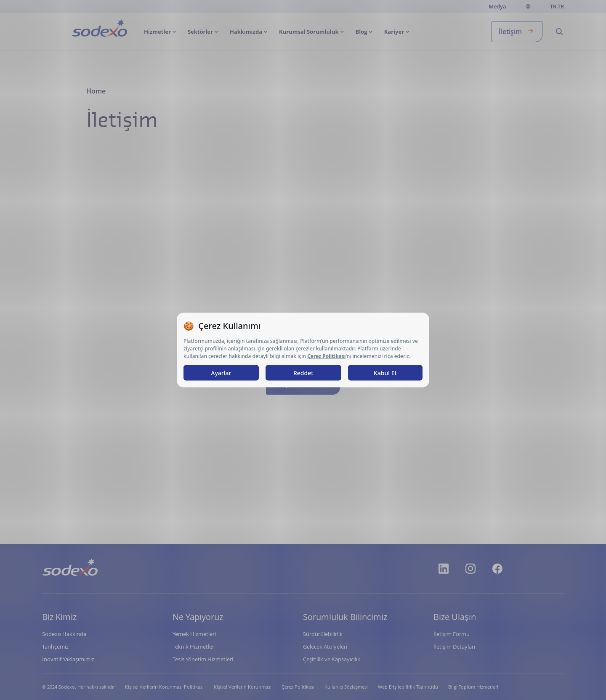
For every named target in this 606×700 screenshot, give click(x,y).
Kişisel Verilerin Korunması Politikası (164, 687)
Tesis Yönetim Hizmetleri (203, 659)
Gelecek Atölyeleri (325, 647)
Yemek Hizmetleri (194, 634)
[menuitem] (161, 32)
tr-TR (557, 7)
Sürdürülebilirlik (323, 634)
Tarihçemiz (55, 647)
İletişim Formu (452, 634)
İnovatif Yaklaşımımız (68, 659)
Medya (497, 6)
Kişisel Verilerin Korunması (243, 687)
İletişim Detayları (454, 647)
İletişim (517, 31)
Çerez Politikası (298, 687)
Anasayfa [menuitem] (85, 29)
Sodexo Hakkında (64, 634)
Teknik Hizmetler (193, 647)
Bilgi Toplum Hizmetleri (473, 687)
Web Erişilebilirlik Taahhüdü (408, 687)
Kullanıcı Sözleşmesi (346, 687)
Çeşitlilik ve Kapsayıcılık (332, 659)
